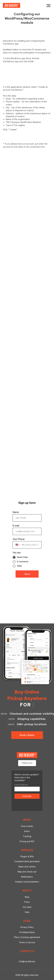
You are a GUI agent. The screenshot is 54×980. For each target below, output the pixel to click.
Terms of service (27, 942)
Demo (27, 831)
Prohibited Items (27, 932)
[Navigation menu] (48, 6)
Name (16, 512)
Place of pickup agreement (27, 937)
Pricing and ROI (27, 841)
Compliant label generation (27, 861)
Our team (27, 907)
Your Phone (19, 539)
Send (27, 574)
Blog (27, 897)
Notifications (27, 877)
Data (27, 912)
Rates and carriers (27, 867)
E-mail (16, 526)
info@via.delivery (27, 961)
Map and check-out (27, 872)
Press (27, 902)
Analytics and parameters (27, 882)
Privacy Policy (27, 927)
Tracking (27, 836)
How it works (27, 826)
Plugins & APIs (27, 856)
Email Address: (21, 785)
